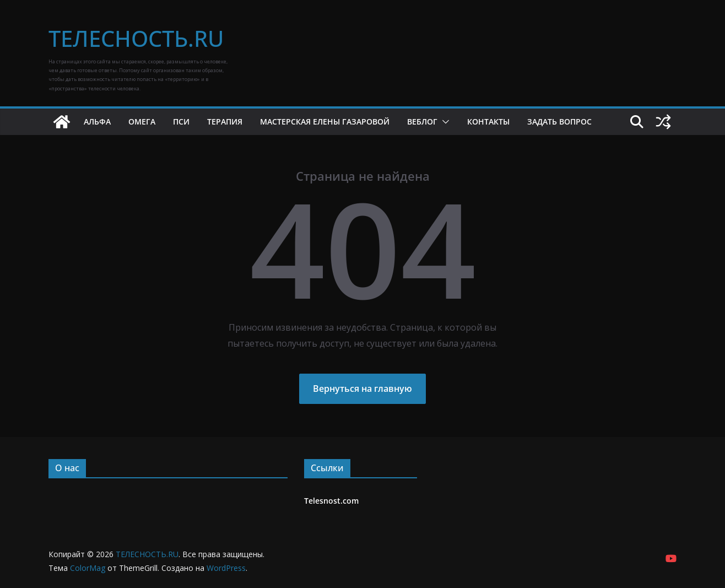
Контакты (488, 122)
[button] (443, 122)
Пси (181, 122)
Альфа (97, 122)
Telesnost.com (331, 501)
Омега (142, 122)
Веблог (422, 122)
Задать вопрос (559, 122)
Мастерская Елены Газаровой (325, 122)
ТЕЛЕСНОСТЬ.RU (136, 38)
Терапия (225, 122)
